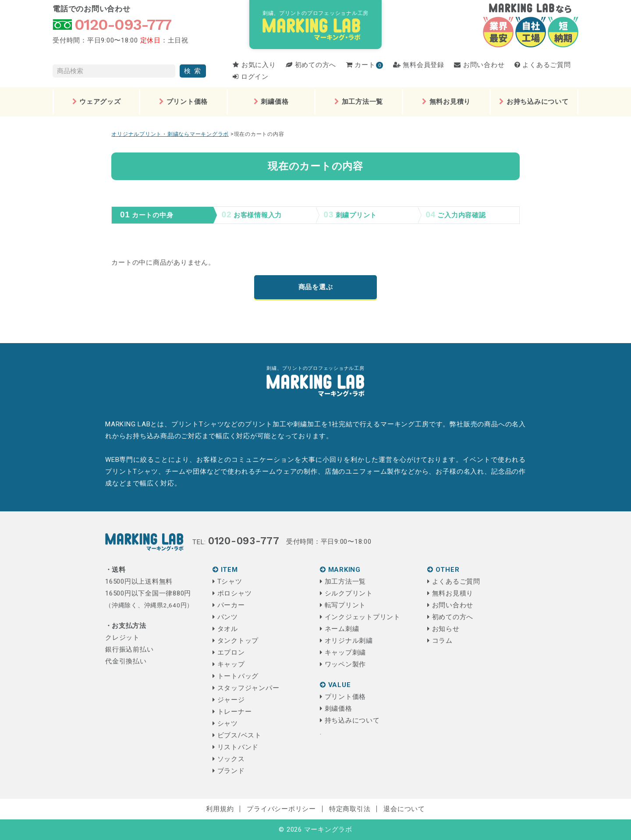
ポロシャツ (232, 593)
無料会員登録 (419, 65)
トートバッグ (236, 676)
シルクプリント (346, 593)
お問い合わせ (479, 65)
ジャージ (229, 700)
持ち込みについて (350, 720)
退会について (404, 809)
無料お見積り (446, 102)
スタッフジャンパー (246, 688)
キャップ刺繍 (343, 652)
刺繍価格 (271, 102)
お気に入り (254, 65)
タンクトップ (236, 641)
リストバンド (236, 747)
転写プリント (343, 605)
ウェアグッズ (97, 102)
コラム (440, 641)
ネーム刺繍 (339, 629)
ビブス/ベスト (237, 735)
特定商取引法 (350, 809)
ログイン (251, 77)
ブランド (229, 771)
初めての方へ (311, 65)
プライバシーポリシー (281, 809)
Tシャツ (227, 581)
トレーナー (232, 712)
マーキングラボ (328, 829)
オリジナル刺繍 (346, 641)
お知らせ (443, 629)
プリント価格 (183, 102)
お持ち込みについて (534, 102)
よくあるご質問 (543, 65)
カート (361, 65)
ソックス (229, 759)
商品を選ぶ (316, 287)
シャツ (225, 723)
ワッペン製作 (343, 664)
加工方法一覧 (359, 102)
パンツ (225, 617)
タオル (225, 629)
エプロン (229, 652)
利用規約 (220, 809)
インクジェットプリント (360, 617)
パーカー (229, 605)
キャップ (229, 664)
